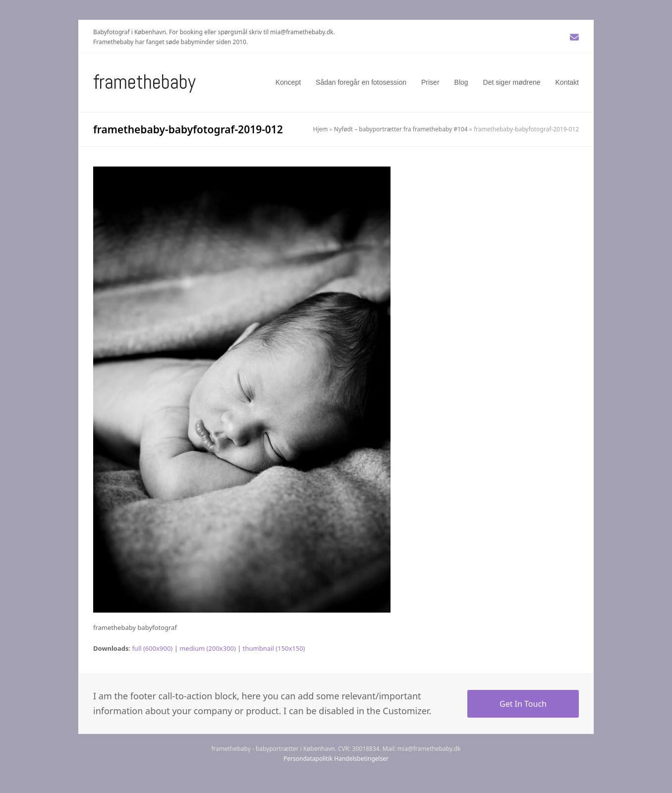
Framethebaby (144, 82)
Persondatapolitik (308, 759)
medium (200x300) (208, 648)
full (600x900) (152, 648)
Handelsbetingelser (361, 759)
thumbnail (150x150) (274, 648)
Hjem (321, 129)
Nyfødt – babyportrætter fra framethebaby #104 (401, 129)
